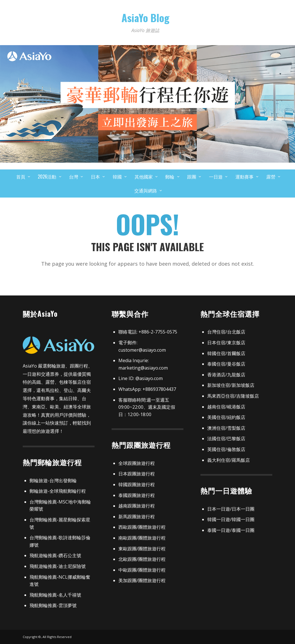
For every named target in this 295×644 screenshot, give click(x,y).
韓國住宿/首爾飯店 (226, 353)
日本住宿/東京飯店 (226, 343)
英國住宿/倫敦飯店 (226, 449)
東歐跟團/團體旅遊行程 (142, 549)
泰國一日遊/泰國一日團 (231, 530)
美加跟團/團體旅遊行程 (142, 580)
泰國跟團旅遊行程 (137, 495)
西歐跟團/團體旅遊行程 (142, 527)
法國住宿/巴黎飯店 (226, 439)
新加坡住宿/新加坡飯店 (231, 385)
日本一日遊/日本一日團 (231, 509)
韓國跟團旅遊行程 (137, 484)
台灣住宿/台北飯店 (226, 332)
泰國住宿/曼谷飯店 (226, 364)
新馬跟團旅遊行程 (137, 517)
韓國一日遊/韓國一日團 (231, 519)
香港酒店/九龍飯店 (226, 375)
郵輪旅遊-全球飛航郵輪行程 (58, 491)
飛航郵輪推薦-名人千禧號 (55, 595)
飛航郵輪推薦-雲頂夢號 (53, 605)
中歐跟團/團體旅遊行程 (142, 570)
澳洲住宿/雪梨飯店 (226, 428)
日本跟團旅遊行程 (137, 474)
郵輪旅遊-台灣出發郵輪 (53, 481)
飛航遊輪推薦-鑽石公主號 (55, 555)
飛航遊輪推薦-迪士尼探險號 (58, 566)
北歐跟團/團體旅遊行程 (142, 559)
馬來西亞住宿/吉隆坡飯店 (233, 396)
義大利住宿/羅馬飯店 (229, 460)
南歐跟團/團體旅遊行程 (142, 538)
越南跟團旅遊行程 (137, 506)
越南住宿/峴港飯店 (226, 407)
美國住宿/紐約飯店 (226, 417)
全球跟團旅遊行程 (137, 463)
